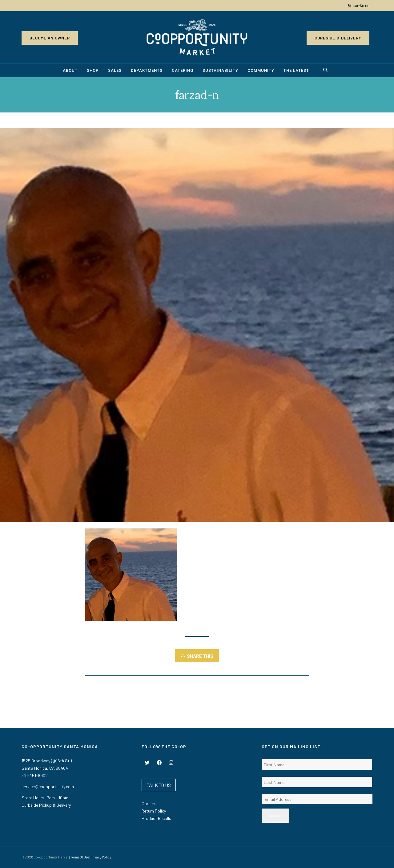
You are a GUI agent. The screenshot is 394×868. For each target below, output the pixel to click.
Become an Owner (50, 38)
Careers (149, 803)
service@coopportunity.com (48, 786)
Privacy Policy (101, 857)
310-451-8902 (35, 775)
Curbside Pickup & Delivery (46, 805)
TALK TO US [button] (159, 785)
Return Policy (154, 811)
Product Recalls (156, 818)
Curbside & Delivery (338, 38)
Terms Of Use (80, 857)
